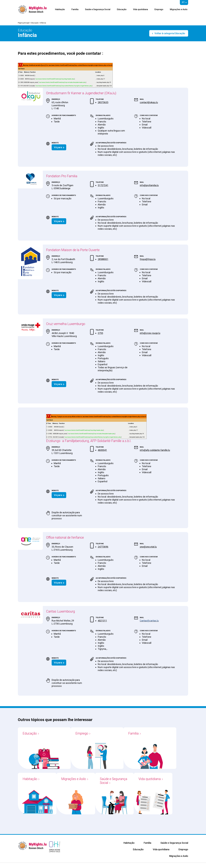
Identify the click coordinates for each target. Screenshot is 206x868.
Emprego (159, 9)
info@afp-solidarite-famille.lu (155, 450)
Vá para (58, 147)
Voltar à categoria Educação (170, 33)
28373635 (103, 102)
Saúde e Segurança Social (98, 9)
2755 (100, 333)
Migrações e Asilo (179, 9)
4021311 (102, 621)
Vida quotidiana (141, 9)
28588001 (103, 259)
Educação (122, 9)
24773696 (103, 547)
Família (75, 9)
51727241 (103, 185)
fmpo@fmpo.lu (148, 259)
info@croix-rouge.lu (150, 333)
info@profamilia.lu (149, 185)
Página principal (24, 23)
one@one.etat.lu (148, 547)
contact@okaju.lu (149, 102)
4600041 (102, 450)
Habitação (60, 9)
